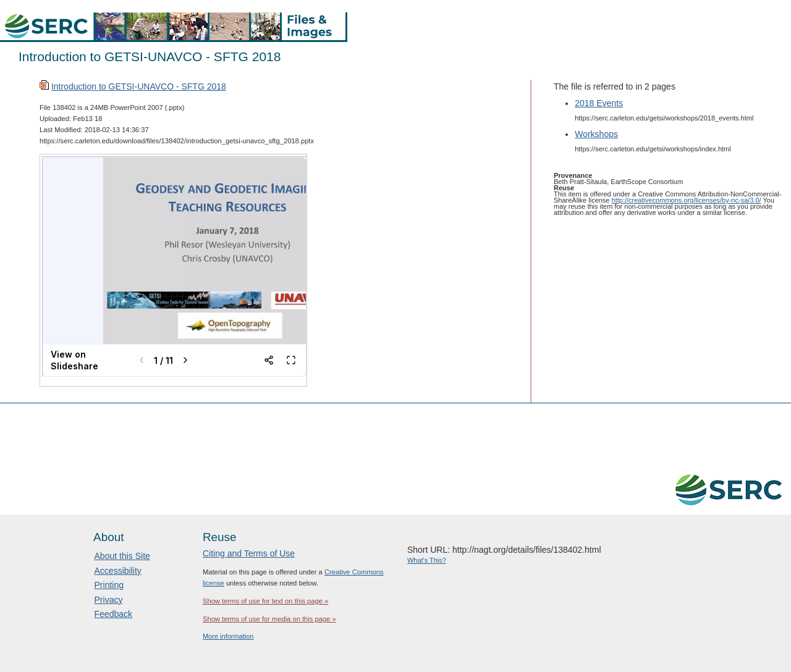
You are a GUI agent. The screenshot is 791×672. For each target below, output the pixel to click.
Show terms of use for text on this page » (265, 601)
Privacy (109, 600)
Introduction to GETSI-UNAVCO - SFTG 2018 (139, 86)
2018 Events (599, 103)
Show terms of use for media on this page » (269, 619)
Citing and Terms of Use (249, 553)
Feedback (113, 614)
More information (228, 636)
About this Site (122, 556)
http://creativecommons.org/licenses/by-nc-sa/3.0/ (687, 200)
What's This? (427, 560)
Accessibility (118, 571)
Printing (109, 585)
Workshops (596, 134)
